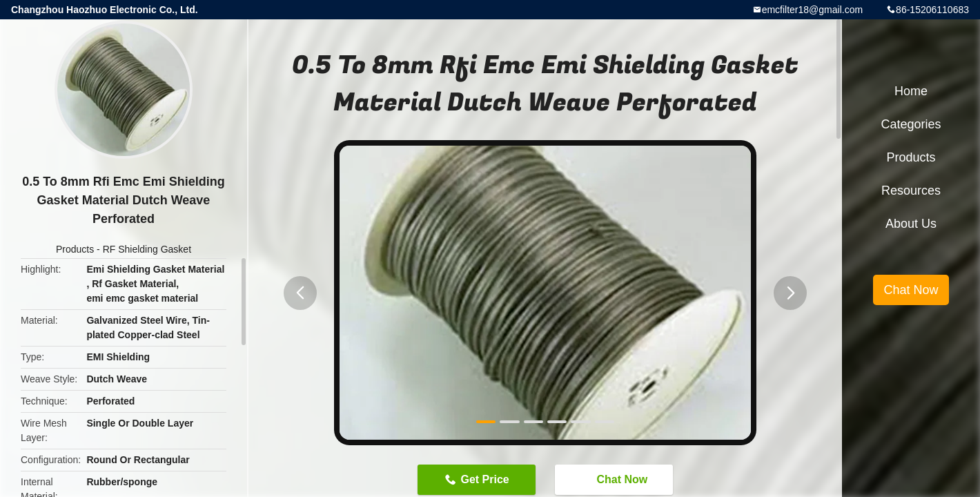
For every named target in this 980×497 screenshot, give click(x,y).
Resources (911, 191)
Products (75, 249)
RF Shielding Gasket (147, 249)
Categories (911, 124)
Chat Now (615, 479)
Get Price (484, 479)
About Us (911, 224)
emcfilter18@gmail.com (812, 10)
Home (911, 91)
